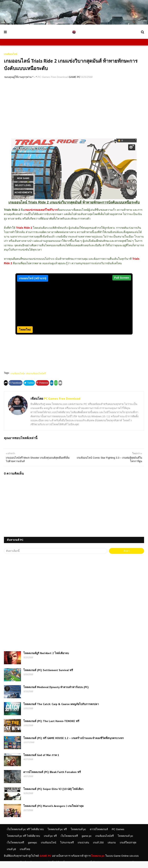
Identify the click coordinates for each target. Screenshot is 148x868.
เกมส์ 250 (98, 849)
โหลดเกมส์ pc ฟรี (57, 836)
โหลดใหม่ (25, 336)
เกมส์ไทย (25, 856)
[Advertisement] (74, 111)
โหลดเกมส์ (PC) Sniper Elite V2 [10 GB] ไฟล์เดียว (53, 796)
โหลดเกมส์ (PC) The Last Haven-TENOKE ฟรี (51, 728)
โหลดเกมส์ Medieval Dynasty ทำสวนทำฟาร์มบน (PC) (56, 694)
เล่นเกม (112, 849)
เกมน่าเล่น (83, 849)
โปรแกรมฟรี (67, 849)
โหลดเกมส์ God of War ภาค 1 (41, 762)
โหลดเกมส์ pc (78, 836)
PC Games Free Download (53, 77)
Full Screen (122, 278)
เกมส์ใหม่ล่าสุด (128, 849)
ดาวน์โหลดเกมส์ (99, 836)
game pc (87, 843)
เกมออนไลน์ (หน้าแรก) (33, 278)
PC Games (118, 836)
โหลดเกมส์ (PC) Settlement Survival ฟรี (48, 677)
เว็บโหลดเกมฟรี (69, 843)
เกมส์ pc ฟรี (50, 843)
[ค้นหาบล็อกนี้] (55, 558)
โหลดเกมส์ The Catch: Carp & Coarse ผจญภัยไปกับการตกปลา (61, 711)
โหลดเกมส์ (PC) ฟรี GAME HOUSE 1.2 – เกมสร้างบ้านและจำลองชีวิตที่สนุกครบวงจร (74, 745)
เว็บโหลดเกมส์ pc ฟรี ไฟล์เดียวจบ (25, 836)
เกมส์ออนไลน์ (17, 380)
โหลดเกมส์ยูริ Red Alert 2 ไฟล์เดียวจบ (46, 660)
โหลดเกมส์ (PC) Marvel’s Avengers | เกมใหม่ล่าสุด (53, 813)
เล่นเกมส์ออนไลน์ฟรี (36, 380)
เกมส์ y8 (11, 856)
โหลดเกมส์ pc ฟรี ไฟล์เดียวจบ (23, 843)
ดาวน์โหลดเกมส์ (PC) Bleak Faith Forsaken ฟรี (52, 779)
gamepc (32, 849)
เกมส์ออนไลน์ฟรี (105, 843)
